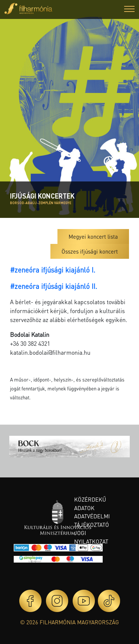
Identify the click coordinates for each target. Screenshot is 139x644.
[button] (129, 10)
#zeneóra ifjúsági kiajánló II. (54, 286)
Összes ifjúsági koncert (90, 251)
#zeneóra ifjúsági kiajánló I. (53, 270)
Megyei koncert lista (93, 236)
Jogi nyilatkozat (91, 537)
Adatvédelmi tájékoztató (92, 520)
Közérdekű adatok (90, 504)
